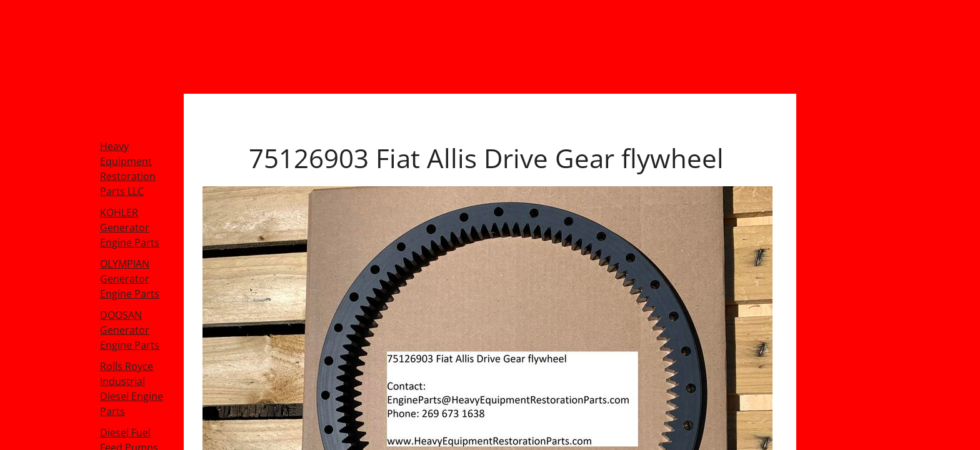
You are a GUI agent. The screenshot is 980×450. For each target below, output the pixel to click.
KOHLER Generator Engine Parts (130, 227)
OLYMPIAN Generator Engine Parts (130, 279)
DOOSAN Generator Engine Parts (130, 330)
